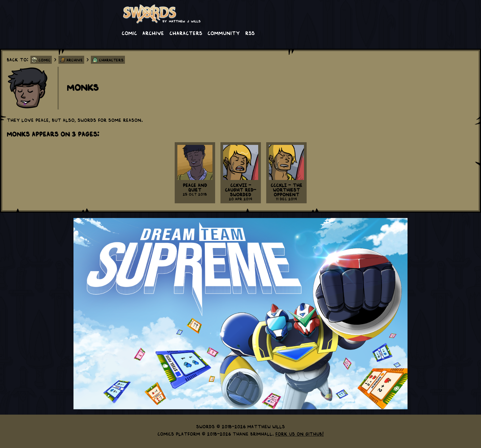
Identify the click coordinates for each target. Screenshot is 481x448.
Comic (129, 33)
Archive (153, 33)
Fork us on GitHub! (299, 434)
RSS (250, 33)
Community (224, 33)
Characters (186, 33)
